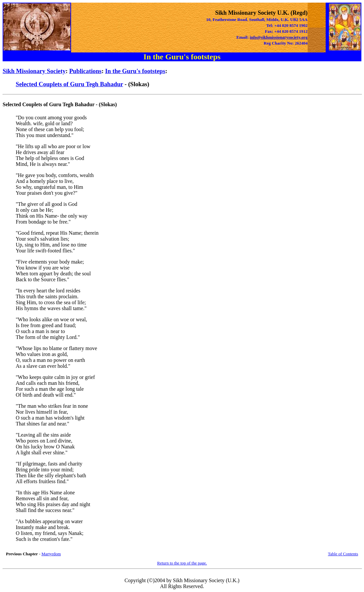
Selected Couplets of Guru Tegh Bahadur (69, 84)
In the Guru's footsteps (135, 71)
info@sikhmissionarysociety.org (278, 37)
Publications (85, 71)
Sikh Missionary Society (34, 71)
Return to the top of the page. (182, 563)
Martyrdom (51, 554)
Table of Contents (343, 554)
